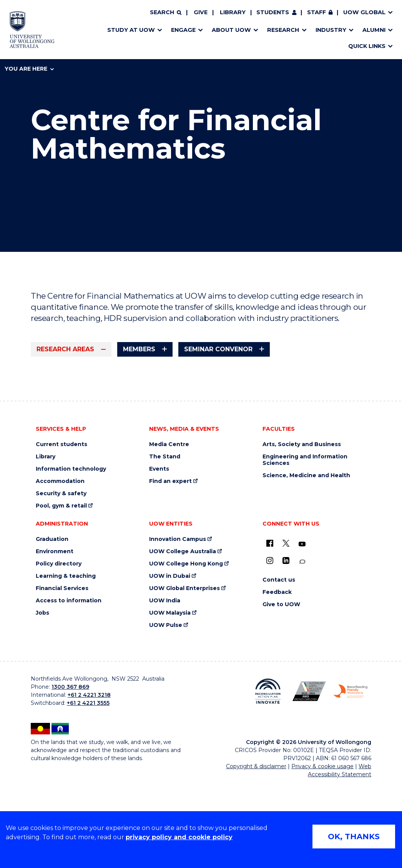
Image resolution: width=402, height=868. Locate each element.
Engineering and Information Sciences (305, 548)
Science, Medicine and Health (306, 563)
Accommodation (60, 569)
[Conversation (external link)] (302, 649)
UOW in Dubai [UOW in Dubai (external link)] (170, 664)
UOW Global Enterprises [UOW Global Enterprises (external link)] (184, 676)
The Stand (165, 545)
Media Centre (169, 532)
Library (233, 12)
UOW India (165, 689)
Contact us (279, 668)
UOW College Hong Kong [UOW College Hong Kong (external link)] (186, 652)
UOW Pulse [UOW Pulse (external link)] (166, 713)
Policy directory (59, 652)
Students (273, 12)
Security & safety (61, 581)
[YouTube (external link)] (302, 632)
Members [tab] (139, 349)
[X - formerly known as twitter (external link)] (286, 631)
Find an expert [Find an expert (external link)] (170, 569)
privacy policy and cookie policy (179, 837)
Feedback (277, 680)
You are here (29, 69)
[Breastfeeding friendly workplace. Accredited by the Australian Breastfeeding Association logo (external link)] (351, 779)
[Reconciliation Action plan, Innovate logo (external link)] (268, 779)
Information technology (71, 557)
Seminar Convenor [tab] (218, 349)
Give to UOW (281, 692)
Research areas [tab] (65, 349)
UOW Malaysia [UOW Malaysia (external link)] (170, 701)
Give (201, 12)
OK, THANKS (354, 837)
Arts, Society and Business (302, 532)
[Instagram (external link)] (270, 648)
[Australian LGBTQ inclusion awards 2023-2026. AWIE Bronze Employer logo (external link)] (309, 779)
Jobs (42, 701)
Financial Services (62, 676)
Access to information (69, 689)
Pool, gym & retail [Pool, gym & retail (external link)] (61, 594)
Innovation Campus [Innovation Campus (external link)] (178, 627)
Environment (55, 639)
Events (159, 557)
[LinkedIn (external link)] (286, 648)
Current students (61, 532)
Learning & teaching (66, 664)
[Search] (166, 13)
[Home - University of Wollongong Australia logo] (32, 30)
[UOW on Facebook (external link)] (270, 631)
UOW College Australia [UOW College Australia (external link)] (183, 639)
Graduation (52, 627)
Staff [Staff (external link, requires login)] (316, 12)
